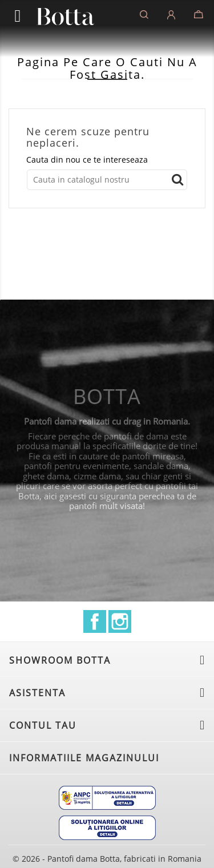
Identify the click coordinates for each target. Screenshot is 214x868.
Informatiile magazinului (84, 758)
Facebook (95, 621)
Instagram (120, 621)
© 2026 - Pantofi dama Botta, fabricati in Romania (107, 859)
